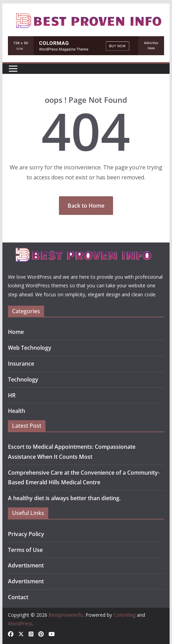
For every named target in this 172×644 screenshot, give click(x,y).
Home (16, 332)
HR (12, 395)
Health (17, 411)
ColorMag (124, 615)
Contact (18, 597)
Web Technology (30, 348)
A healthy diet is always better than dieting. (64, 498)
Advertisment (26, 565)
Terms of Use (25, 550)
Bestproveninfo (66, 615)
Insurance (21, 364)
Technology (23, 379)
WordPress (20, 623)
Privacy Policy (26, 534)
